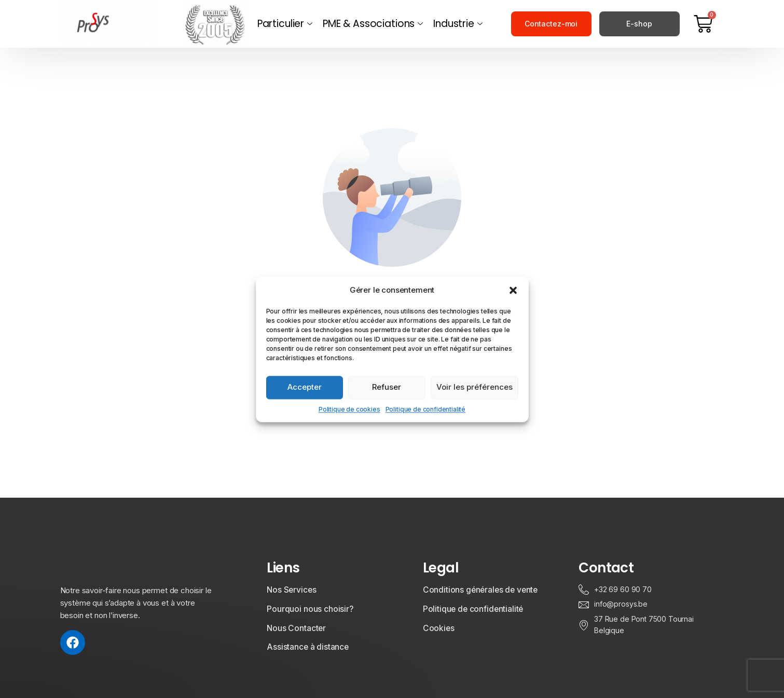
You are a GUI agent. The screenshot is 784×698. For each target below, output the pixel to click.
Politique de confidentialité (426, 409)
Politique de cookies (349, 409)
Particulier (285, 24)
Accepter (305, 387)
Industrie (458, 24)
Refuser (387, 387)
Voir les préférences (474, 387)
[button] (513, 290)
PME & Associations (373, 24)
